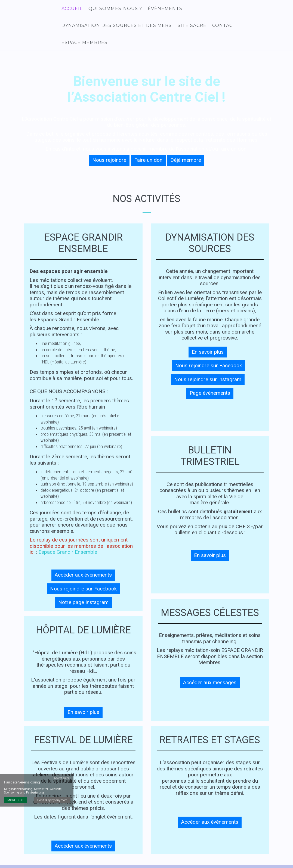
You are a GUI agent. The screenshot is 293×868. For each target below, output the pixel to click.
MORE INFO (15, 775)
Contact (223, 27)
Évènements (164, 9)
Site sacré (191, 27)
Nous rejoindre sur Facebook (83, 575)
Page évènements (210, 380)
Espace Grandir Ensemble (68, 539)
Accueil (72, 9)
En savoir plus (83, 699)
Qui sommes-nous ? (114, 9)
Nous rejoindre (109, 147)
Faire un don (148, 147)
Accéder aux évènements (83, 561)
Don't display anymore (53, 775)
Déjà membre (186, 147)
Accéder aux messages (210, 669)
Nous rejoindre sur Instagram (208, 366)
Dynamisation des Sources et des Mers (116, 27)
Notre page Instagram (83, 589)
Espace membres (263, 27)
